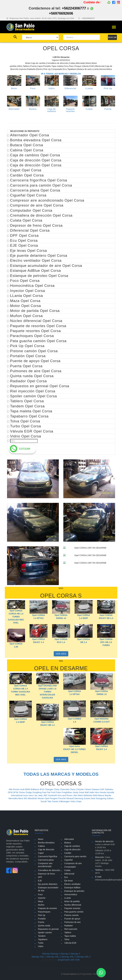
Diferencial (70, 88)
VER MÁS (61, 654)
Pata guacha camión (74, 912)
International (17, 795)
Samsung (79, 798)
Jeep (41, 795)
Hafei (92, 792)
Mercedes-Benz (16, 798)
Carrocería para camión (75, 856)
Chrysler (80, 789)
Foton (59, 792)
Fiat (49, 792)
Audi (23, 789)
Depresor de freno (46, 874)
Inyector (42, 898)
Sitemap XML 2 (53, 957)
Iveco (31, 795)
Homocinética (71, 894)
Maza (41, 901)
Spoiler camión (45, 932)
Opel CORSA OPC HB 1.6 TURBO (106, 648)
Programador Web (89, 974)
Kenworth (53, 795)
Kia (59, 795)
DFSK (16, 792)
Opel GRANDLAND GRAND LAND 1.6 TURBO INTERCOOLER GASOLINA (47, 692)
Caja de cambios (72, 846)
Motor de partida (72, 901)
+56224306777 (74, 8)
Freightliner (67, 792)
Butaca (33, 112)
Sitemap (46, 954)
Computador (70, 867)
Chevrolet (65, 789)
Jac (36, 795)
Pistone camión (72, 915)
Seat (93, 798)
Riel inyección (71, 929)
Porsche (62, 798)
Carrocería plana (46, 860)
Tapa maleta (70, 936)
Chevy (73, 789)
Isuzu (26, 795)
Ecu (66, 877)
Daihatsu (109, 789)
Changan (49, 789)
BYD (42, 789)
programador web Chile (69, 960)
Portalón (42, 919)
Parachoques (44, 912)
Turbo (41, 943)
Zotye (79, 801)
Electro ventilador (72, 884)
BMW (28, 789)
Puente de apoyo (72, 919)
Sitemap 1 (55, 954)
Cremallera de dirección (49, 870)
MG (26, 798)
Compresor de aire (73, 863)
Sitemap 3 (75, 954)
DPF (40, 877)
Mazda (108, 795)
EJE (40, 881)
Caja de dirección (46, 850)
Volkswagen (65, 801)
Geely (76, 792)
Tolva (67, 939)
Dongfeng (37, 792)
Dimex (23, 792)
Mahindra (88, 795)
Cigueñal (69, 860)
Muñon (41, 905)
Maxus (101, 795)
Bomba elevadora (46, 843)
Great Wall (84, 792)
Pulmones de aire (73, 922)
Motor (14, 88)
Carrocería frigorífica (48, 856)
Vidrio (52, 88)
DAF (103, 789)
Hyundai (110, 792)
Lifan (75, 795)
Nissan (41, 798)
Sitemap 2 (65, 954)
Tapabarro (43, 939)
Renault (70, 798)
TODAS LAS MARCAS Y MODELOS (61, 774)
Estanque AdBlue (72, 888)
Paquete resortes (72, 908)
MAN (95, 795)
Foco (33, 88)
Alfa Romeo (14, 789)
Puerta (41, 922)
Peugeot (54, 798)
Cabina (41, 846)
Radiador (69, 926)
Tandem (42, 936)
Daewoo (96, 789)
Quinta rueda (44, 926)
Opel (47, 798)
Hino (97, 792)
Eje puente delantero (48, 884)
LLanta (89, 88)
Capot (41, 853)
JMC (46, 795)
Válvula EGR (70, 943)
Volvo (73, 801)
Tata (50, 801)
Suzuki (44, 801)
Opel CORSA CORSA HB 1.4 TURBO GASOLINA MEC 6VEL (16, 617)
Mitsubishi (33, 798)
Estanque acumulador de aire (48, 889)
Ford (53, 792)
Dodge (29, 792)
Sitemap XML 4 (83, 957)
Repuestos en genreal (48, 929)
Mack (81, 795)
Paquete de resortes (47, 908)
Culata (67, 870)
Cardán (68, 853)
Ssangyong (101, 798)
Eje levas (69, 881)
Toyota (55, 801)
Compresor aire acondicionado (45, 865)
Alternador (14, 109)
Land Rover (67, 795)
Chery (57, 789)
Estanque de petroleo (74, 891)
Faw (44, 792)
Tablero (68, 932)
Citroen (88, 789)
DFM (10, 792)
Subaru (110, 798)
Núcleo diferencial (73, 905)
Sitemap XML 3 (68, 957)
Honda (103, 792)
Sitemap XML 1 (39, 957)
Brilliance (35, 789)
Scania (87, 798)
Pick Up (108, 88)
